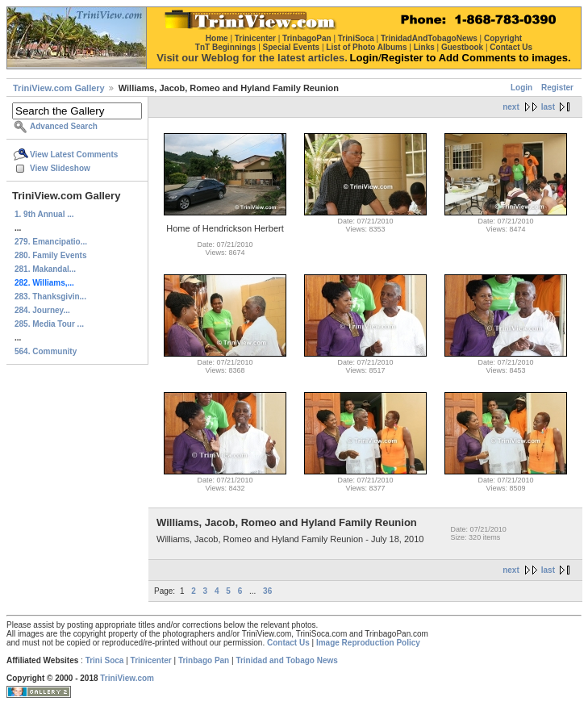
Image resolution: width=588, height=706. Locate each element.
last (548, 107)
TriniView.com (127, 678)
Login (521, 88)
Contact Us (288, 643)
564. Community (46, 351)
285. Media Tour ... (49, 324)
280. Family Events (51, 255)
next (511, 107)
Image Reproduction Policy (368, 643)
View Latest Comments (74, 155)
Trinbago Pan (204, 660)
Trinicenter (151, 660)
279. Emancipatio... (51, 242)
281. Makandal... (45, 269)
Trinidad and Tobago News (287, 660)
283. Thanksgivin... (50, 297)
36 (267, 591)
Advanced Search (64, 126)
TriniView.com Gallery (59, 88)
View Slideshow (60, 168)
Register (557, 88)
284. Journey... (42, 310)
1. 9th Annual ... (44, 214)
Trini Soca (105, 660)
